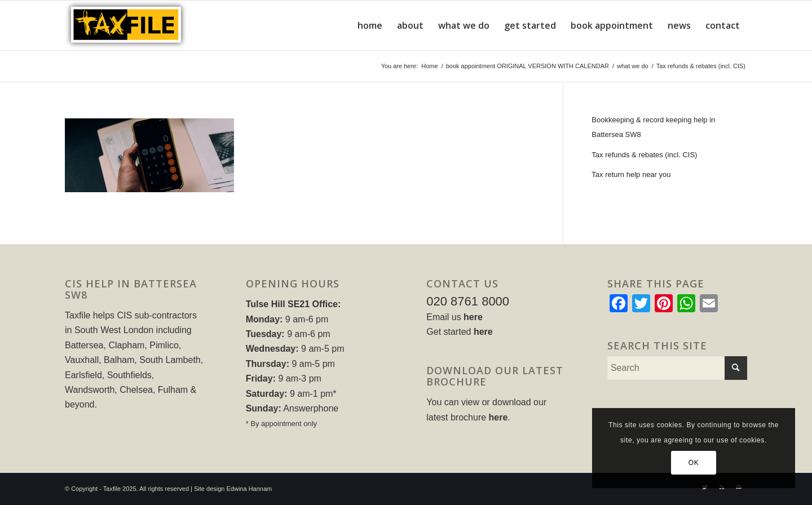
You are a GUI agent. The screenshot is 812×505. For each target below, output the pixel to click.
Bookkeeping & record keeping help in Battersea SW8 (653, 127)
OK (694, 463)
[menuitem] (370, 25)
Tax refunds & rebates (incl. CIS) (644, 155)
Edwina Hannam (250, 489)
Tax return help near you (631, 174)
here (473, 317)
